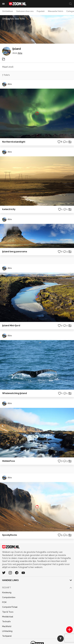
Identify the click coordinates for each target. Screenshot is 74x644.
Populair (41, 11)
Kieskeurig (7, 593)
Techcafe (6, 622)
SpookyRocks (10, 535)
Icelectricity (9, 209)
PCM (4, 602)
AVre (20, 53)
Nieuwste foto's (55, 11)
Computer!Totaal (10, 607)
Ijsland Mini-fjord (11, 326)
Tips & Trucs (8, 612)
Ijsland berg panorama (15, 252)
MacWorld (7, 626)
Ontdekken (8, 11)
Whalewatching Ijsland (14, 393)
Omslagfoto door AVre (13, 19)
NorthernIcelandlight (14, 142)
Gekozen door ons (25, 11)
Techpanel (7, 636)
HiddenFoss (9, 461)
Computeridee (9, 597)
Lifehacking (7, 631)
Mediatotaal (8, 617)
